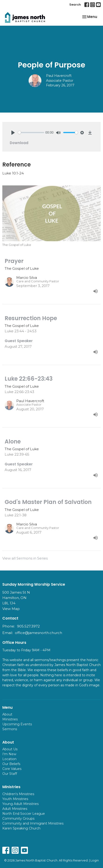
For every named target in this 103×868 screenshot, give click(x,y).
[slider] (31, 133)
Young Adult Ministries (20, 804)
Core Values (12, 769)
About (7, 714)
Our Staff (10, 774)
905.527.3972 (28, 626)
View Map (11, 609)
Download (19, 143)
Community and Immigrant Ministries (33, 823)
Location (9, 759)
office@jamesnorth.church (38, 633)
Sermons (10, 729)
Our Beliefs (11, 764)
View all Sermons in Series (25, 558)
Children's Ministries (18, 794)
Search (75, 5)
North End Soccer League (24, 814)
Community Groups (18, 818)
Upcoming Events (17, 724)
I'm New (9, 754)
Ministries (10, 719)
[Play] (13, 133)
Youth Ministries (15, 799)
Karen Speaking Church (21, 828)
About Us (10, 749)
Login (95, 860)
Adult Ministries (15, 809)
